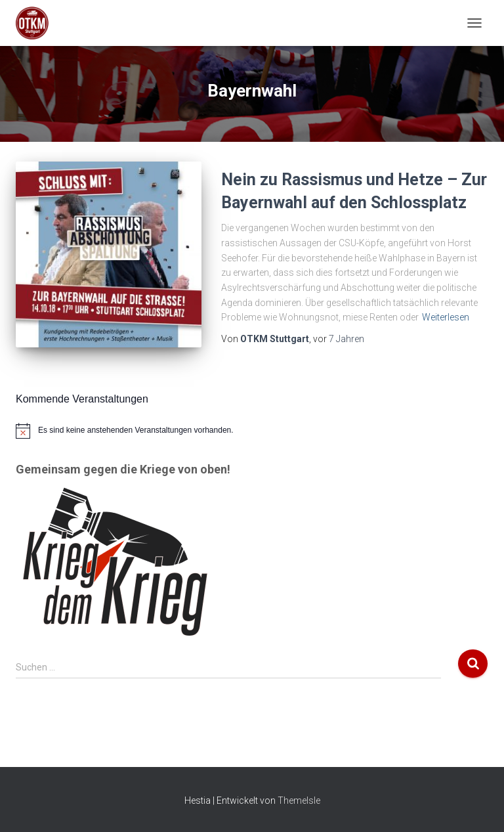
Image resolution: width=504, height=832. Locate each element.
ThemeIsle (299, 800)
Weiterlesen (446, 317)
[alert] (252, 431)
